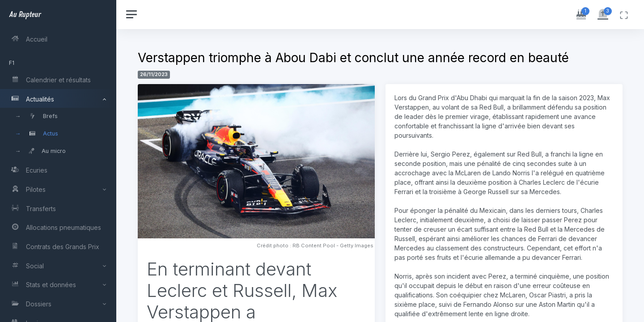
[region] (59, 161)
